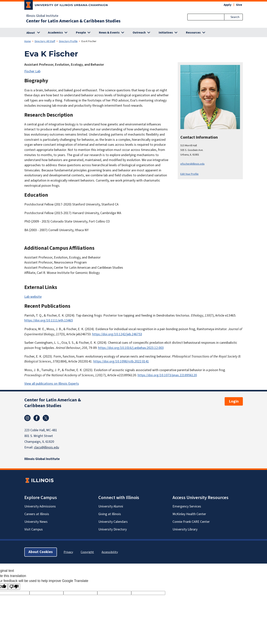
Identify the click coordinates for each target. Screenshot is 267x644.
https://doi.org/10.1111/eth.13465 (49, 320)
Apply (228, 5)
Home (28, 41)
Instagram (27, 418)
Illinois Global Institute (42, 16)
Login (234, 401)
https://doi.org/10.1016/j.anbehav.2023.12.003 (131, 348)
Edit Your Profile (189, 174)
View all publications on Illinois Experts (52, 384)
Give (239, 5)
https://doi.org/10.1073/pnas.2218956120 (167, 375)
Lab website (33, 297)
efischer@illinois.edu (192, 164)
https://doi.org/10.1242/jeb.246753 (117, 334)
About (31, 33)
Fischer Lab (32, 71)
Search (235, 17)
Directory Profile (68, 41)
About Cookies (41, 552)
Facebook (37, 418)
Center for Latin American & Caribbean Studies (73, 21)
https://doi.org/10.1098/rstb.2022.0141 (121, 361)
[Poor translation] (14, 587)
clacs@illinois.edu (46, 447)
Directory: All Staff (45, 41)
